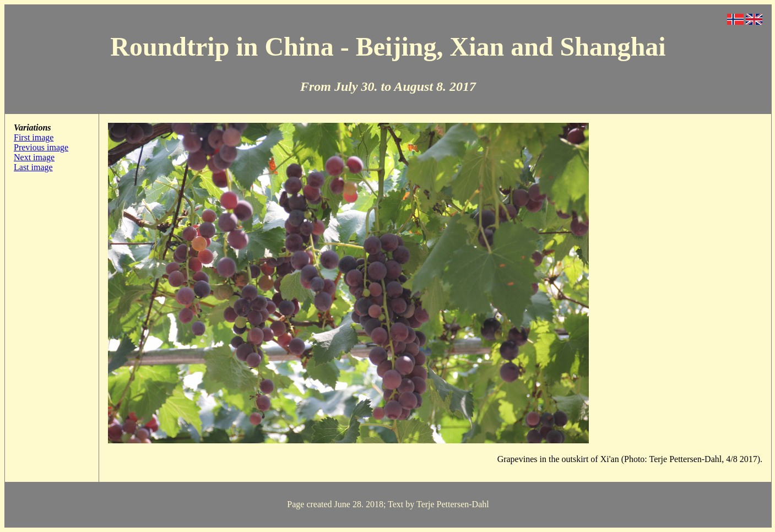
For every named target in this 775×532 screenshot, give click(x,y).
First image (34, 137)
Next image (34, 157)
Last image (33, 167)
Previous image (41, 147)
